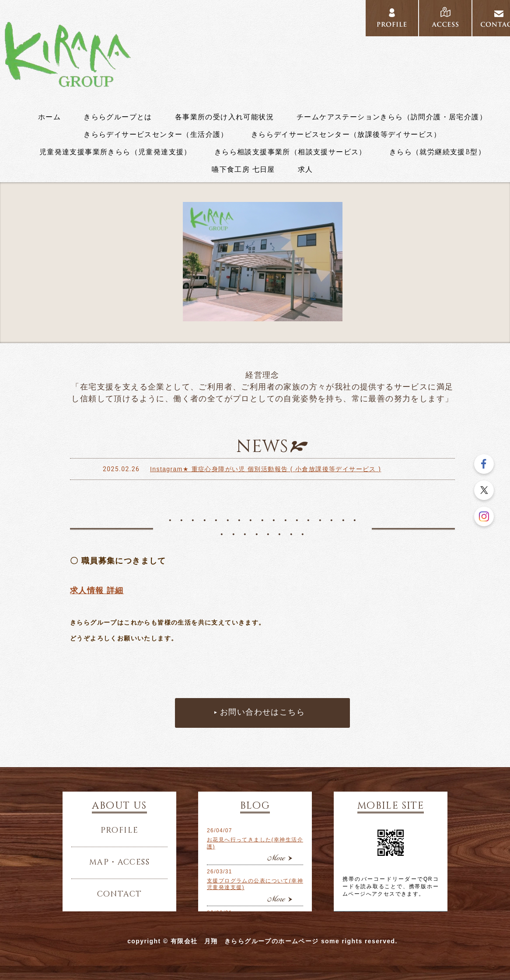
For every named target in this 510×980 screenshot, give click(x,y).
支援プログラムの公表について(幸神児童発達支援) (255, 884)
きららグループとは (118, 117)
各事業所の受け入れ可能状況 (224, 117)
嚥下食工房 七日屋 (243, 170)
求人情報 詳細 (97, 591)
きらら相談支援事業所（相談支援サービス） (290, 152)
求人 (306, 170)
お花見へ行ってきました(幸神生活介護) (255, 843)
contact (120, 894)
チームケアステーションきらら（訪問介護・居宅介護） (392, 117)
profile (392, 18)
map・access (119, 862)
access (445, 18)
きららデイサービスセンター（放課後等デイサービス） (346, 135)
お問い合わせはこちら (262, 712)
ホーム (49, 117)
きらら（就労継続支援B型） (437, 152)
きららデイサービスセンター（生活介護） (156, 135)
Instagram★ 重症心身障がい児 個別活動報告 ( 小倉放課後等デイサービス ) (265, 469)
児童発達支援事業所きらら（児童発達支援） (115, 152)
